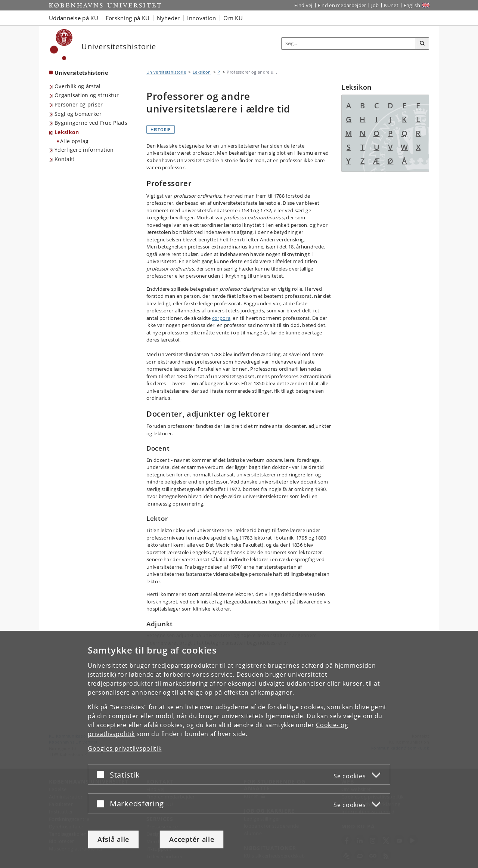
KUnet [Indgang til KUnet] (391, 5)
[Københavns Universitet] (61, 45)
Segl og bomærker (78, 114)
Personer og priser (79, 104)
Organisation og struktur (87, 95)
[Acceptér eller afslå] (102, 774)
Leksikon (67, 132)
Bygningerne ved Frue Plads (91, 123)
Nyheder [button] (168, 18)
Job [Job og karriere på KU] (375, 5)
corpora (221, 318)
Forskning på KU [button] (128, 18)
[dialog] (239, 749)
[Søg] (422, 44)
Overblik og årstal (77, 86)
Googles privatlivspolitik (125, 748)
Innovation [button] (201, 18)
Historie (161, 129)
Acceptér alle (192, 839)
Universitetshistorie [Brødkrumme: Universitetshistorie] (166, 72)
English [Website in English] (412, 5)
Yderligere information (84, 150)
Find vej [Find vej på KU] (303, 5)
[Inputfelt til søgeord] (349, 44)
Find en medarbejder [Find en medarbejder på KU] (342, 5)
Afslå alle (113, 839)
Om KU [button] (233, 18)
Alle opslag (74, 141)
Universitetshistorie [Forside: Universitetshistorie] (81, 73)
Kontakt (64, 159)
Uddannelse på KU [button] (74, 18)
